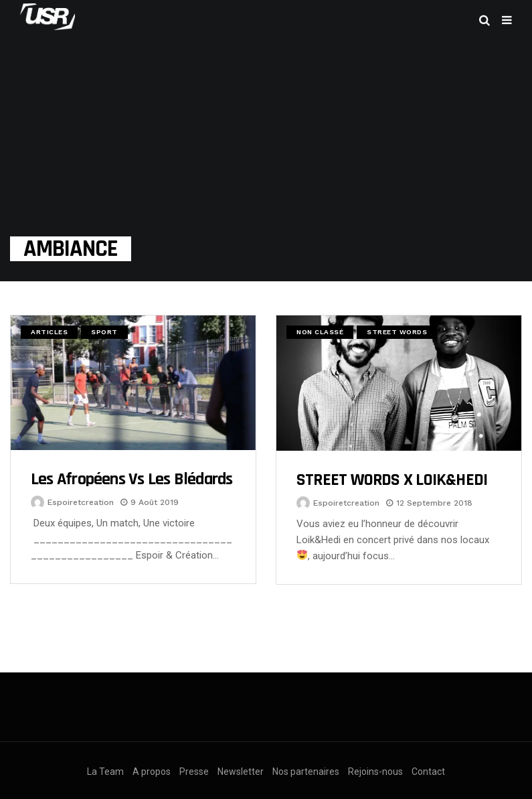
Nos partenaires (306, 772)
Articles (49, 332)
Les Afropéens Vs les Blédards (131, 479)
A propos (152, 772)
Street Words (397, 332)
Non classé (320, 332)
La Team (105, 772)
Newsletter (241, 772)
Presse (194, 772)
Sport (104, 332)
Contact (428, 772)
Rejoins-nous (375, 772)
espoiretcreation (81, 502)
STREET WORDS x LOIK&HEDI (392, 480)
